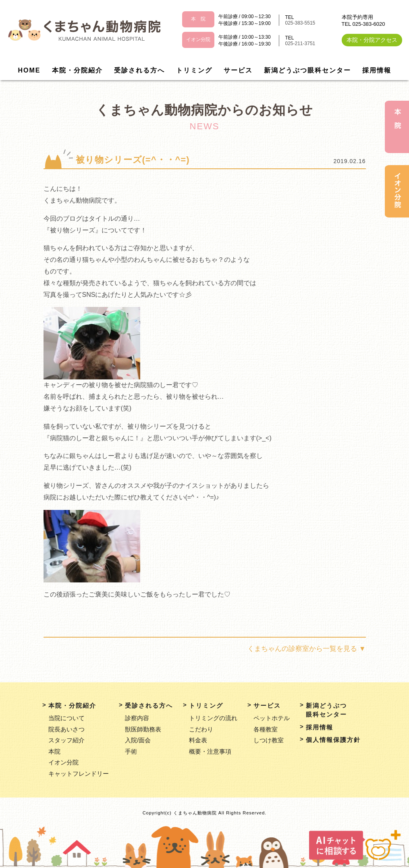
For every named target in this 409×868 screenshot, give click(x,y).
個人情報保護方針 (333, 740)
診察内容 (137, 718)
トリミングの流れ (213, 718)
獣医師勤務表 (143, 729)
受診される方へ (139, 70)
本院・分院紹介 (77, 70)
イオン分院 (63, 762)
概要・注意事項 (210, 751)
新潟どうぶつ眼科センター (307, 70)
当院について (66, 718)
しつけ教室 (269, 740)
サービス (238, 70)
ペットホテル (272, 718)
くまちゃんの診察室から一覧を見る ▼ (307, 649)
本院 (54, 751)
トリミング (194, 70)
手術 (131, 751)
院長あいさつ (66, 729)
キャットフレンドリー (79, 774)
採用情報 (377, 70)
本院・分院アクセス (372, 40)
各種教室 (266, 729)
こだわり (201, 729)
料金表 (198, 740)
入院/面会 (138, 740)
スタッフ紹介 (66, 740)
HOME (29, 70)
